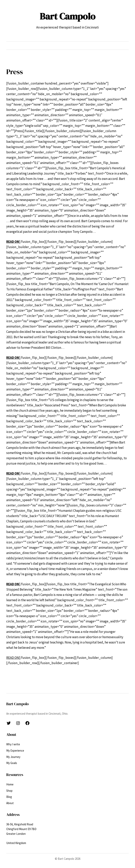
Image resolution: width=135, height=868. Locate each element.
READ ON (13, 584)
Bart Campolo (68, 16)
